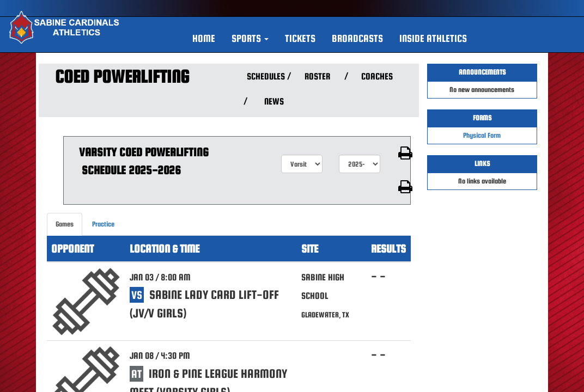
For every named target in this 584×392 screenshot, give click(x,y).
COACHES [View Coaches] (377, 76)
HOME (204, 38)
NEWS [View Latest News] (274, 102)
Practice (103, 224)
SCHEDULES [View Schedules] (264, 76)
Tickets (300, 38)
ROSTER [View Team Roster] (317, 76)
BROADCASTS (357, 38)
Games (65, 224)
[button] (250, 39)
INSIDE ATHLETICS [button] (433, 38)
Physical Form (482, 135)
